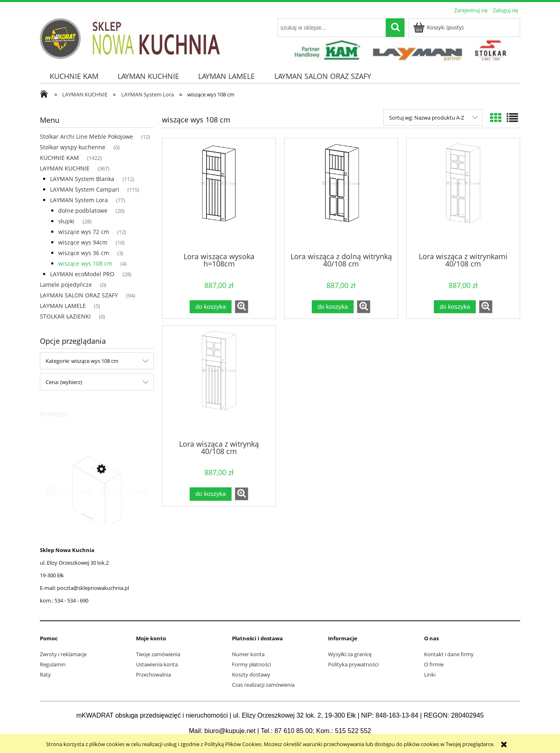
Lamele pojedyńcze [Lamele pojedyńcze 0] (66, 285)
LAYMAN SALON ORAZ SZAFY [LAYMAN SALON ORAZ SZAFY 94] (79, 295)
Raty (45, 674)
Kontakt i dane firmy (449, 654)
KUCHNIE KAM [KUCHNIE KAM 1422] (59, 158)
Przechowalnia (153, 674)
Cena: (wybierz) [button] (64, 382)
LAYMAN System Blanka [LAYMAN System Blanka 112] (82, 179)
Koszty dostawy (251, 674)
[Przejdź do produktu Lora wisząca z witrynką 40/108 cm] (219, 382)
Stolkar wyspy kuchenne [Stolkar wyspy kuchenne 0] (73, 147)
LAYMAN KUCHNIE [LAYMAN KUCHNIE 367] (65, 168)
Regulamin (53, 664)
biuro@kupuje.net (230, 731)
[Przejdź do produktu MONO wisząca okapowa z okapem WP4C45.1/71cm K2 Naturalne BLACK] (97, 508)
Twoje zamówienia (158, 654)
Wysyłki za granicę (350, 654)
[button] (242, 307)
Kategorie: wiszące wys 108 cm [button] (82, 361)
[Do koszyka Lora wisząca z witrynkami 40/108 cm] (455, 307)
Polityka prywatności (353, 664)
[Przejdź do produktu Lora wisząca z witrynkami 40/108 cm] (463, 194)
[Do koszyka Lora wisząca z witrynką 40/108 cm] (210, 494)
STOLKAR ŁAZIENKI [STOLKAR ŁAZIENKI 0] (65, 316)
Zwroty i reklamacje (63, 654)
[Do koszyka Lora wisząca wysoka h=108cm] (210, 307)
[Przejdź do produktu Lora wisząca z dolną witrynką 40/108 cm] (341, 194)
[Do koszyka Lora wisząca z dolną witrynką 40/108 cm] (332, 307)
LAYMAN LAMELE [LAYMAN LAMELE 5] (63, 306)
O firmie (434, 664)
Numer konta (248, 654)
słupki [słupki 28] (66, 221)
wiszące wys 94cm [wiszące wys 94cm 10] (83, 242)
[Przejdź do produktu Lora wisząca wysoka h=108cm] (219, 194)
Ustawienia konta (157, 664)
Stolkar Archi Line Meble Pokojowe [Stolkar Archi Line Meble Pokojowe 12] (86, 136)
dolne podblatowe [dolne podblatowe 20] (83, 211)
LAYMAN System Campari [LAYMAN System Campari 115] (85, 189)
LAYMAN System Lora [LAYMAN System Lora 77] (79, 200)
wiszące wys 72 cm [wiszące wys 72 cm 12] (84, 232)
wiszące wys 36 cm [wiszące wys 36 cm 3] (84, 253)
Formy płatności (252, 664)
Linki (430, 674)
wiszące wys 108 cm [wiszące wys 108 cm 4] (85, 263)
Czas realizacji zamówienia (263, 685)
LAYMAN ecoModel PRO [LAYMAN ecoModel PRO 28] (82, 274)
